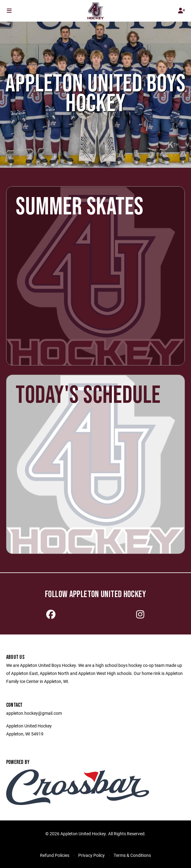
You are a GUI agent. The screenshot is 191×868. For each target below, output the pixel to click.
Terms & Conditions (132, 855)
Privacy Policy (91, 855)
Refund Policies (55, 855)
